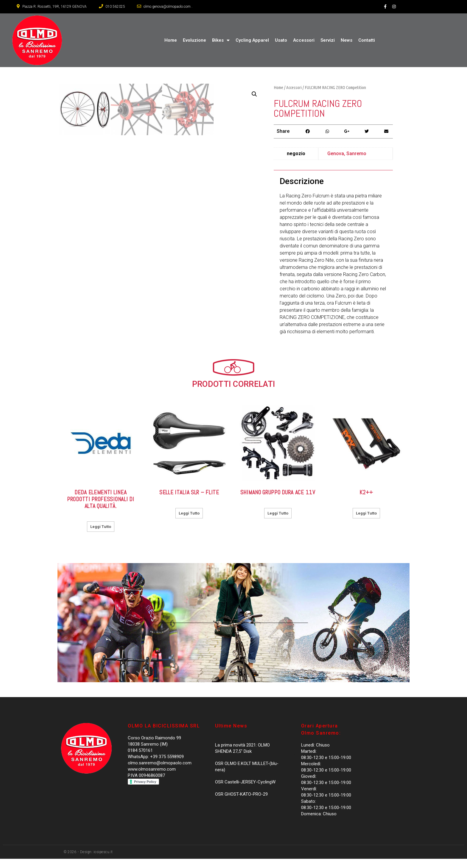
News (347, 40)
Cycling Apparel (252, 40)
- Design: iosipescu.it (95, 861)
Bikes (221, 40)
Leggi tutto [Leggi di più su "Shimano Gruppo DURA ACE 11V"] (278, 522)
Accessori (304, 40)
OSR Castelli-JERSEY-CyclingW (245, 791)
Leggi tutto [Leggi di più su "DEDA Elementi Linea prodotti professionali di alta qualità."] (101, 536)
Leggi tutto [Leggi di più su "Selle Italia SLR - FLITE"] (189, 522)
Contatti (367, 40)
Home (171, 40)
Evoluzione (194, 40)
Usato (281, 40)
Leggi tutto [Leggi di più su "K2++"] (366, 522)
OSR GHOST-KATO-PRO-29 (241, 804)
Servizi (328, 40)
